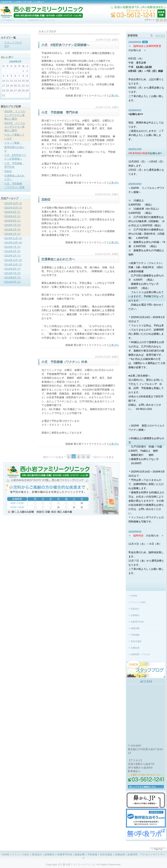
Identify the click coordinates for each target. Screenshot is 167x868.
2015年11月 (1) (13, 238)
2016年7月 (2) (12, 225)
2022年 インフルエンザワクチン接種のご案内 (15, 115)
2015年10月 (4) (13, 243)
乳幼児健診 (106, 855)
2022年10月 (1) (13, 203)
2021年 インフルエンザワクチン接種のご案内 (15, 127)
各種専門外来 (65, 855)
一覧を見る (159, 36)
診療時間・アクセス (139, 855)
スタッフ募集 (13, 143)
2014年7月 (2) (12, 273)
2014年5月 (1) (12, 282)
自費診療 (120, 855)
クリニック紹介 (21, 855)
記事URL (114, 96)
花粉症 (8, 171)
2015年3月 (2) (12, 251)
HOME (6, 855)
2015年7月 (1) (12, 247)
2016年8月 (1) (12, 221)
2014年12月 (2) (13, 260)
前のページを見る (53, 457)
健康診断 (80, 855)
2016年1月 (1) (12, 234)
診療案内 (50, 855)
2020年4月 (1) (12, 216)
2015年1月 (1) (12, 256)
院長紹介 (37, 855)
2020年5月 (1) (12, 212)
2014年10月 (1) (13, 264)
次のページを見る (104, 457)
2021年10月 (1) (13, 208)
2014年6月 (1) (12, 278)
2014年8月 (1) (12, 269)
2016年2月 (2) (12, 230)
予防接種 (92, 855)
